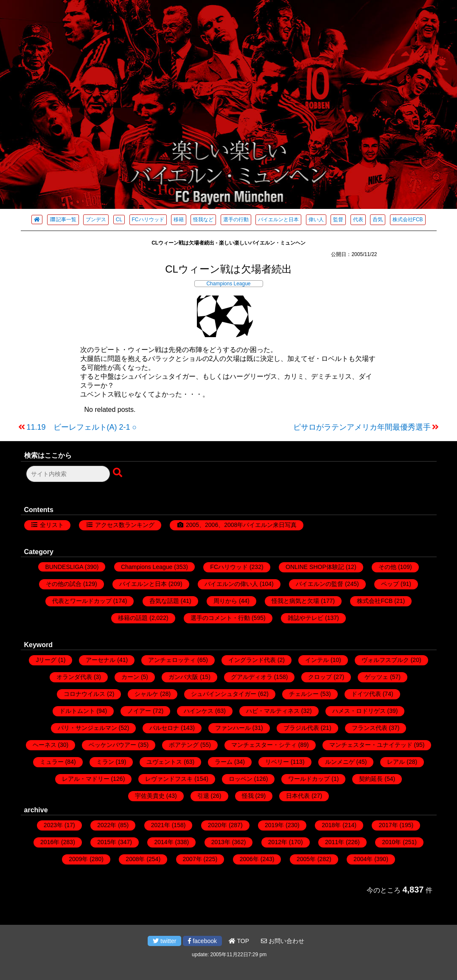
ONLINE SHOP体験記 (315, 567)
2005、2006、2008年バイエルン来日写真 (241, 525)
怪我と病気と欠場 (295, 601)
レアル (396, 762)
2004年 (363, 859)
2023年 (53, 825)
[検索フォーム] (68, 474)
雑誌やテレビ (306, 618)
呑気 (378, 220)
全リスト (52, 525)
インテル (317, 660)
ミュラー (52, 762)
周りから (225, 601)
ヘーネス (45, 745)
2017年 (388, 825)
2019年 (274, 825)
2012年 (278, 842)
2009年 (78, 859)
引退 (203, 796)
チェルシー (304, 694)
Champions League (228, 284)
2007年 (192, 859)
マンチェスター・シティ (264, 745)
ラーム (224, 762)
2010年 (391, 842)
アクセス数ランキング (125, 525)
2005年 (306, 859)
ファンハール (233, 728)
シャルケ (146, 694)
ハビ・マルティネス (273, 711)
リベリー (277, 762)
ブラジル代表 (301, 728)
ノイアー (139, 711)
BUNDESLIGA (64, 567)
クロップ (320, 677)
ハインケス (199, 711)
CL (119, 220)
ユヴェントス (164, 762)
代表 (358, 220)
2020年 (217, 825)
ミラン (105, 762)
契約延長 (371, 779)
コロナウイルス (84, 694)
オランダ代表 (74, 677)
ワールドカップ (309, 779)
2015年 (107, 842)
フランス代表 (370, 728)
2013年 (221, 842)
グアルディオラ (252, 677)
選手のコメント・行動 (220, 618)
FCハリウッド (148, 220)
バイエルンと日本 (278, 220)
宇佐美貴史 (150, 796)
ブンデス (96, 220)
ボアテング (184, 745)
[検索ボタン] (118, 473)
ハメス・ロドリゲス (359, 711)
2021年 (161, 825)
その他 (387, 567)
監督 (338, 220)
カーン (130, 677)
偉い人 (316, 220)
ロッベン (241, 779)
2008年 (135, 859)
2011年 (335, 842)
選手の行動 (236, 220)
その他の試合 (64, 584)
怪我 (248, 796)
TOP (239, 941)
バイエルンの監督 (320, 584)
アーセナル (101, 660)
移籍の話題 (133, 618)
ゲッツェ (376, 677)
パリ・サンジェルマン (87, 728)
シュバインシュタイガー (224, 694)
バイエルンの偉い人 (231, 584)
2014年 (164, 842)
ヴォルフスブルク (385, 660)
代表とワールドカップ (82, 601)
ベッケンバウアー (112, 745)
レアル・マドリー (86, 779)
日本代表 (298, 796)
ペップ (390, 584)
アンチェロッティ (172, 660)
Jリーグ (46, 660)
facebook (202, 941)
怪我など (203, 220)
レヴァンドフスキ (169, 779)
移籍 (179, 220)
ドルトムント (77, 711)
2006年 (249, 859)
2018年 (331, 825)
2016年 (50, 842)
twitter (164, 941)
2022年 (107, 825)
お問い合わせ (283, 941)
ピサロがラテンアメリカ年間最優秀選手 (362, 427)
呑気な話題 (164, 601)
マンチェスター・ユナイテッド (371, 745)
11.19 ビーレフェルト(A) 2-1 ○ (82, 427)
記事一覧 (63, 220)
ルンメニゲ (340, 762)
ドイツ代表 (366, 694)
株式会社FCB (408, 220)
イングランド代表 (252, 660)
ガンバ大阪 (183, 677)
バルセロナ (164, 728)
